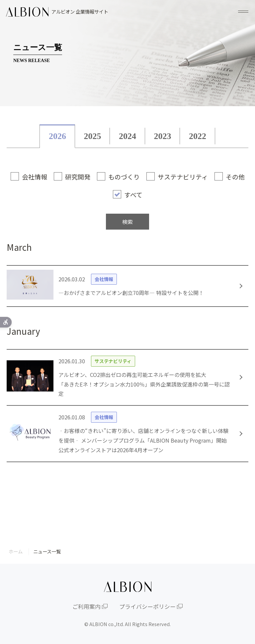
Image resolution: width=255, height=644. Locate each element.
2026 (57, 136)
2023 (163, 136)
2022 (198, 136)
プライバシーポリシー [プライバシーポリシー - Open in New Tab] (147, 607)
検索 (127, 222)
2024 (127, 136)
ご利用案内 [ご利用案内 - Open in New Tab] (86, 607)
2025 (92, 136)
